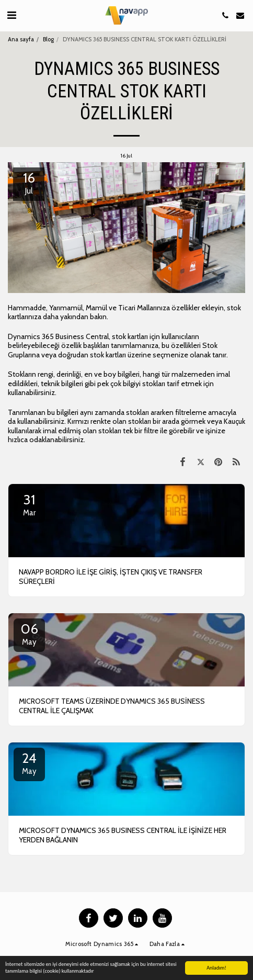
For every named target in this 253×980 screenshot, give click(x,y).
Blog (48, 39)
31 (29, 504)
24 (29, 763)
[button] (11, 15)
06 (29, 634)
